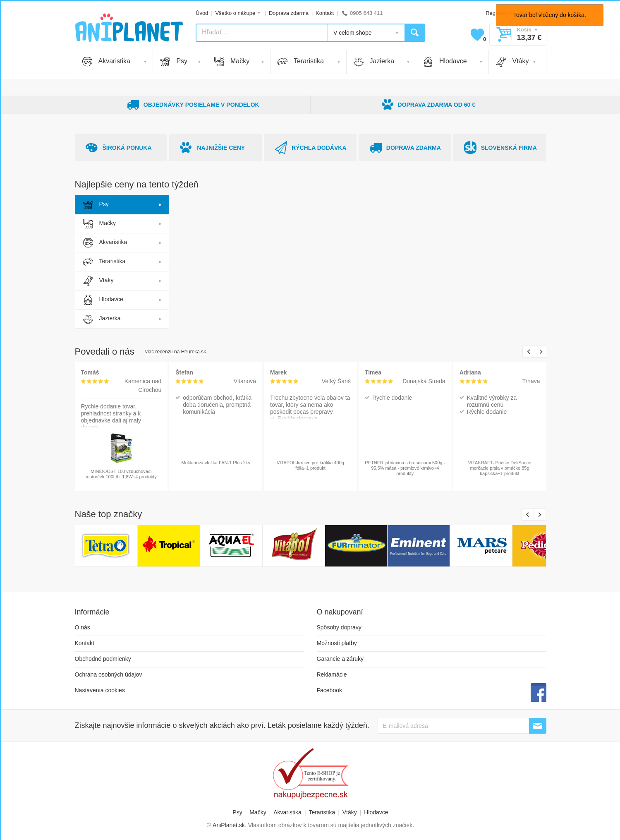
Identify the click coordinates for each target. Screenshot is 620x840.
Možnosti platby (337, 643)
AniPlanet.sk (229, 825)
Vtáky (512, 62)
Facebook (329, 690)
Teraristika (301, 62)
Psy (174, 62)
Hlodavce (445, 62)
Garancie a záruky (340, 659)
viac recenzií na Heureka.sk (176, 352)
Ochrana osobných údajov (109, 674)
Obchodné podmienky (103, 659)
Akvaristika (106, 62)
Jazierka (374, 62)
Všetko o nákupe (235, 13)
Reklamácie (332, 674)
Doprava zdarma (289, 13)
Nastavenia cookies (100, 690)
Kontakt (325, 13)
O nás (83, 627)
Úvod (202, 13)
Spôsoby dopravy (339, 627)
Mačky (232, 62)
